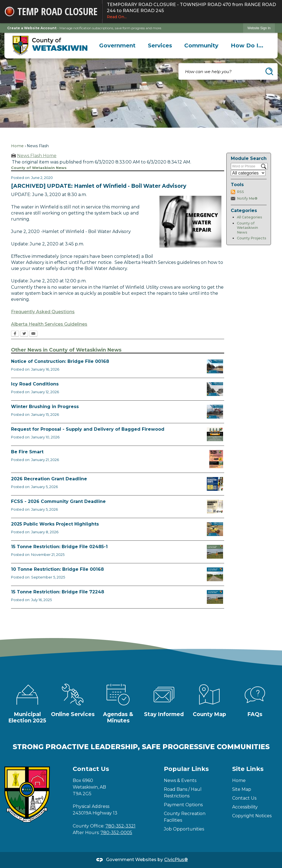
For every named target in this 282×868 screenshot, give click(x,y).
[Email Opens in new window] (33, 334)
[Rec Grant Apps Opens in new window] (215, 484)
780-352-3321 (120, 826)
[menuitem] (117, 45)
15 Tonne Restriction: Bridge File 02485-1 (59, 547)
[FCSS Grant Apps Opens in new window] (215, 507)
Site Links (248, 769)
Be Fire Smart (27, 452)
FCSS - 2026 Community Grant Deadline (58, 501)
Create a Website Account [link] (32, 28)
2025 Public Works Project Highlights (55, 524)
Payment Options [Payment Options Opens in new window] (183, 805)
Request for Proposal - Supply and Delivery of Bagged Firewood (88, 429)
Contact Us (244, 798)
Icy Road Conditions (35, 384)
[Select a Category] (248, 173)
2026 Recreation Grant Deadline (49, 479)
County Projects (252, 238)
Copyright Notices (252, 816)
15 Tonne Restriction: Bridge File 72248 (58, 592)
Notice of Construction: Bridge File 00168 (60, 361)
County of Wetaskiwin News (247, 228)
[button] (269, 71)
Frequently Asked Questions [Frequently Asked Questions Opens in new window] (43, 312)
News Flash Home (37, 156)
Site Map (242, 789)
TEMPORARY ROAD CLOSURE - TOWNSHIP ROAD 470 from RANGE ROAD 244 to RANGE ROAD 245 (192, 11)
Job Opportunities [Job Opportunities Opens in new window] (184, 829)
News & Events (180, 780)
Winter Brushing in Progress (45, 407)
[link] (259, 28)
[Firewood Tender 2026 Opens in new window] (215, 434)
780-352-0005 (116, 833)
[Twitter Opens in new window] (24, 334)
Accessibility (245, 807)
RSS (240, 192)
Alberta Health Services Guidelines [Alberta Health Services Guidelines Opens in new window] (49, 324)
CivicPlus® (176, 860)
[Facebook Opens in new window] (15, 334)
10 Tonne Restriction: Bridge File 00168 (57, 569)
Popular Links (186, 769)
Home (17, 146)
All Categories (250, 217)
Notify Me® (247, 198)
